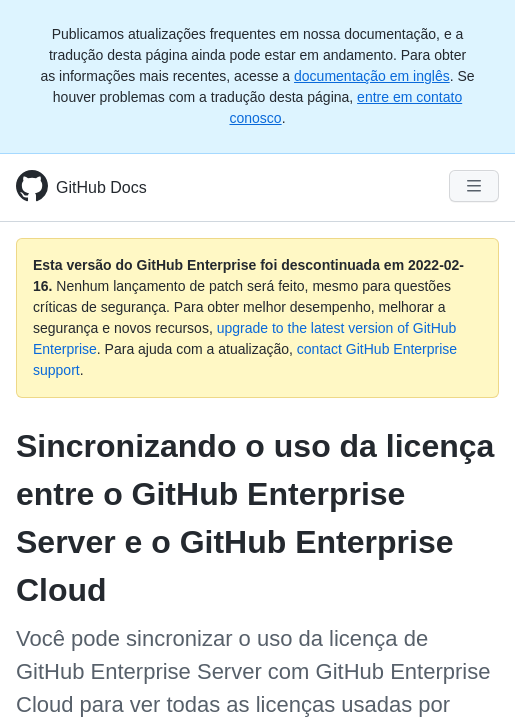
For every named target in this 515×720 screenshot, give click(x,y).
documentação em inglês (372, 76)
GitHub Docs (101, 187)
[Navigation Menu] (474, 186)
